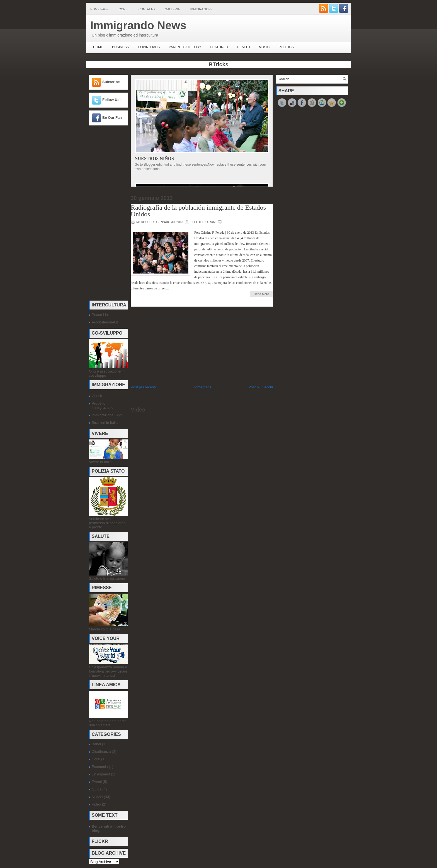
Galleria (172, 9)
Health (243, 47)
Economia (100, 767)
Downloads (149, 47)
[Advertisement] (106, 213)
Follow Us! (111, 100)
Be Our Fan (112, 118)
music (264, 47)
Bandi (96, 744)
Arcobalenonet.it (105, 322)
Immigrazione (201, 9)
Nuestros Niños (154, 159)
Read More (261, 294)
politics (286, 47)
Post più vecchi (261, 387)
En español (101, 774)
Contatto (147, 9)
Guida (97, 789)
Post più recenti (143, 387)
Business (121, 47)
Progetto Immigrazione (103, 405)
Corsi (124, 9)
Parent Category (185, 47)
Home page (99, 9)
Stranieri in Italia (105, 423)
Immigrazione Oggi (107, 415)
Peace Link (101, 315)
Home (98, 47)
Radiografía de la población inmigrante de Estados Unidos (198, 211)
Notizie (97, 797)
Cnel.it (97, 396)
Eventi (97, 782)
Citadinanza (101, 752)
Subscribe (111, 82)
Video (96, 804)
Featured (219, 47)
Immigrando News (138, 25)
